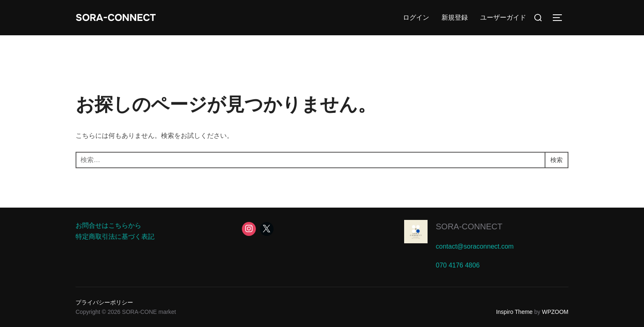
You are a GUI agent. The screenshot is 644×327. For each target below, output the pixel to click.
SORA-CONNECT (120, 17)
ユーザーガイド (503, 17)
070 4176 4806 (458, 265)
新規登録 (455, 17)
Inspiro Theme (514, 312)
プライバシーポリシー (104, 302)
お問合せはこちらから (108, 225)
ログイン (416, 17)
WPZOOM (555, 312)
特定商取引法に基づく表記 (115, 237)
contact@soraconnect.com (475, 246)
